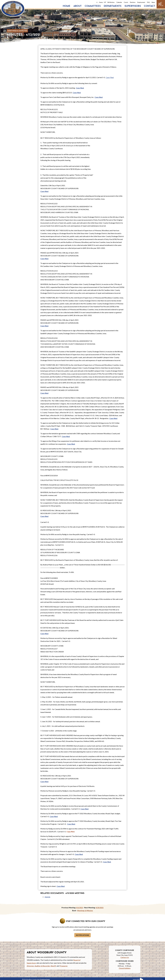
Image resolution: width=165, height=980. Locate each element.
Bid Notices (111, 2)
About (78, 6)
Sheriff (53, 966)
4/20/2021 (100, 908)
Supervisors (133, 6)
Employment (141, 2)
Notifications (82, 935)
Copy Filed (110, 77)
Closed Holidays (125, 968)
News (153, 2)
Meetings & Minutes (17, 31)
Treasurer (64, 966)
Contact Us (125, 957)
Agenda (47, 897)
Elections (133, 2)
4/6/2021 (80, 908)
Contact (149, 6)
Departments (113, 6)
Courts (126, 2)
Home (67, 6)
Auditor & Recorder (42, 966)
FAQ (148, 2)
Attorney (30, 966)
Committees (93, 6)
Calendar (119, 2)
